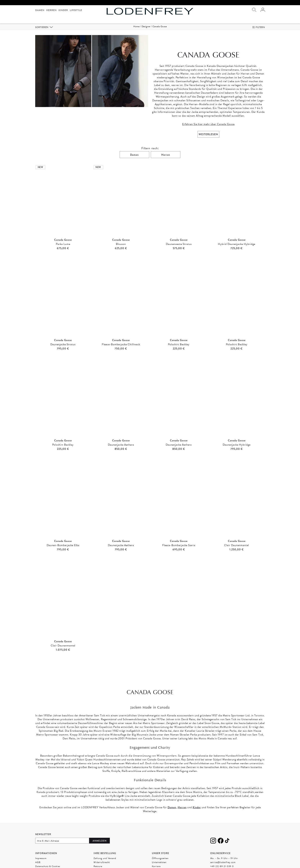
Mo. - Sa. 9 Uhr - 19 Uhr (224, 858)
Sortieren (42, 27)
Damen (40, 10)
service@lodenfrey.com (223, 862)
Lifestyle (76, 10)
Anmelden (100, 841)
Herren (51, 10)
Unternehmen (159, 862)
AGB (38, 862)
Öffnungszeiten (160, 858)
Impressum (41, 858)
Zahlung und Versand (105, 858)
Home (136, 26)
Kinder (63, 10)
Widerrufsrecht (102, 862)
